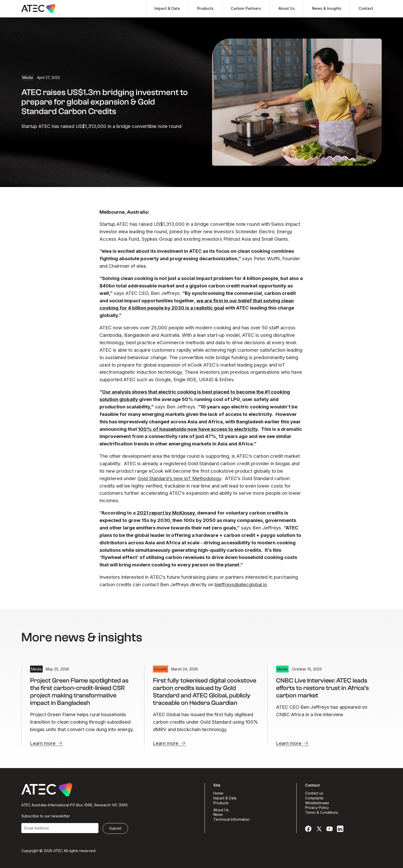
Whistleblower (317, 803)
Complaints (314, 798)
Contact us (314, 793)
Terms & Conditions (322, 813)
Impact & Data (167, 8)
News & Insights (327, 8)
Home (218, 793)
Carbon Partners (246, 8)
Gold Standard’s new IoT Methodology (179, 478)
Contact (366, 8)
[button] (167, 9)
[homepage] (38, 9)
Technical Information (231, 820)
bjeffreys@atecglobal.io (241, 584)
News (218, 815)
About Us (287, 8)
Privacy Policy (317, 808)
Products (205, 8)
